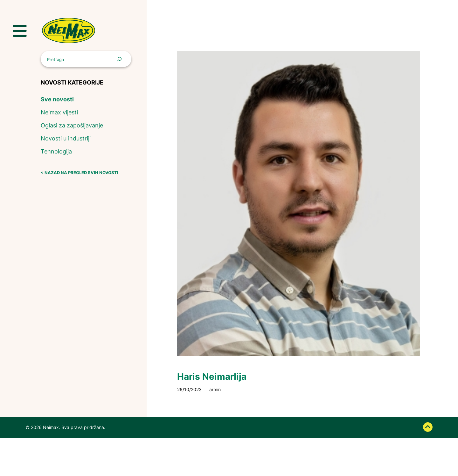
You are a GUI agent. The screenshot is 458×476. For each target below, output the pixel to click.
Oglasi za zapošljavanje (72, 125)
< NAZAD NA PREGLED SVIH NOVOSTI (80, 173)
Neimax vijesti (59, 112)
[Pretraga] (121, 59)
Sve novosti (57, 99)
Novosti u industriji (66, 138)
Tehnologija (56, 151)
